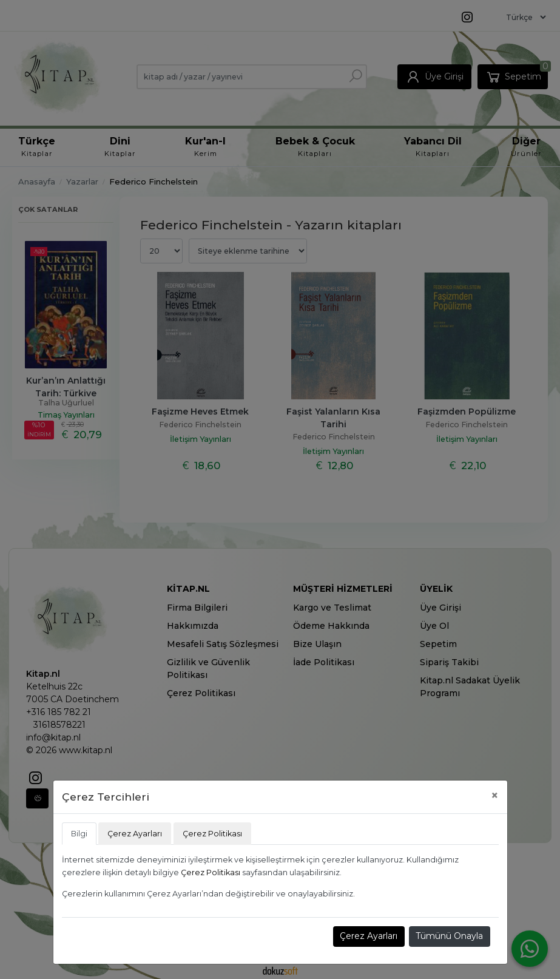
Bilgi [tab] (79, 834)
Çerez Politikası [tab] (212, 834)
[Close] (495, 795)
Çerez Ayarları (369, 936)
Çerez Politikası (211, 872)
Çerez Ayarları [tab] (135, 834)
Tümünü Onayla (449, 936)
